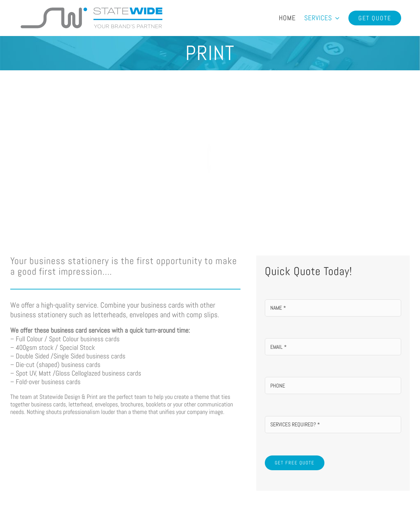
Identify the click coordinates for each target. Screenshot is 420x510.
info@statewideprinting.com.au (218, 453)
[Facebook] (276, 448)
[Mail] (291, 448)
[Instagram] (307, 448)
